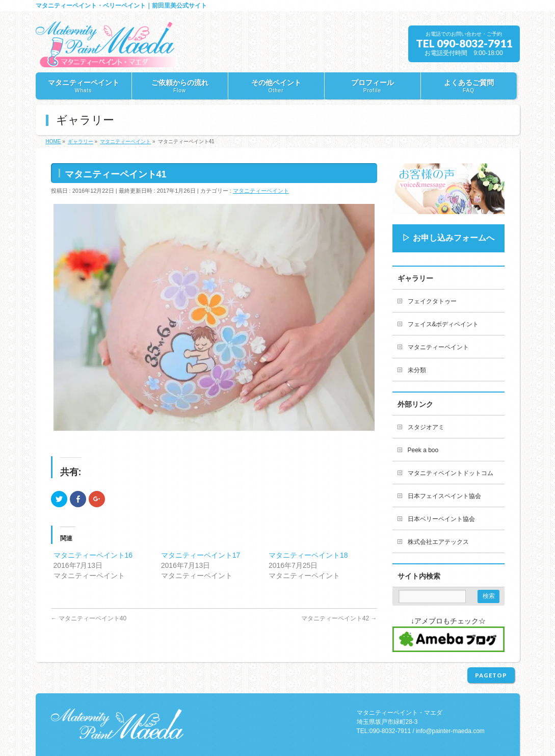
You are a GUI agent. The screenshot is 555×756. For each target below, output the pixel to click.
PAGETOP (491, 675)
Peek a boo (423, 450)
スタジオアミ (426, 427)
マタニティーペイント (261, 191)
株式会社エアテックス (438, 542)
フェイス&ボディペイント (443, 324)
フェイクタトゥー (432, 301)
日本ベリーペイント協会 (441, 519)
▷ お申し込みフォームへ (448, 238)
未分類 (417, 370)
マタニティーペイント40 (89, 618)
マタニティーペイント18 (308, 555)
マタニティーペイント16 (93, 555)
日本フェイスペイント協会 (444, 496)
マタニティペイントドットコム (451, 473)
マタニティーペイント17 (201, 555)
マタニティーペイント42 (339, 618)
